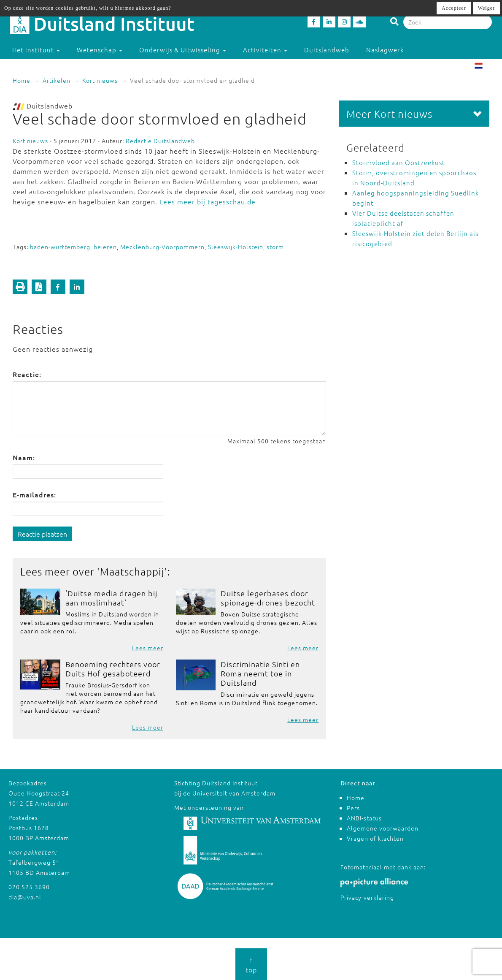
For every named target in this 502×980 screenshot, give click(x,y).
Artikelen (57, 80)
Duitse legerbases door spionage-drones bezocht (268, 598)
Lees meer (148, 648)
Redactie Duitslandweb (160, 141)
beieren (105, 247)
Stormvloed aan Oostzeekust (399, 162)
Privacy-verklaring (367, 897)
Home (22, 80)
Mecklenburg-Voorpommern (162, 247)
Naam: (24, 457)
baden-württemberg (60, 247)
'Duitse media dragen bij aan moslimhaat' (111, 598)
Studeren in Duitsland (52, 67)
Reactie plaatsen (42, 534)
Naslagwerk (385, 50)
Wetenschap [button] (100, 50)
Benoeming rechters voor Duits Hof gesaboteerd (113, 669)
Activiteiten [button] (265, 50)
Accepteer (454, 8)
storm (275, 247)
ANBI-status (364, 818)
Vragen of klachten (375, 838)
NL (485, 67)
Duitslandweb (327, 50)
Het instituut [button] (36, 50)
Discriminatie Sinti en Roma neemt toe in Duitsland (260, 673)
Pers (353, 808)
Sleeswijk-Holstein (236, 247)
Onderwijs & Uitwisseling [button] (183, 50)
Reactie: (27, 374)
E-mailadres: (34, 494)
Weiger (486, 8)
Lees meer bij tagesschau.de (208, 201)
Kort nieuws (100, 80)
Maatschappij (132, 571)
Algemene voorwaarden (383, 828)
